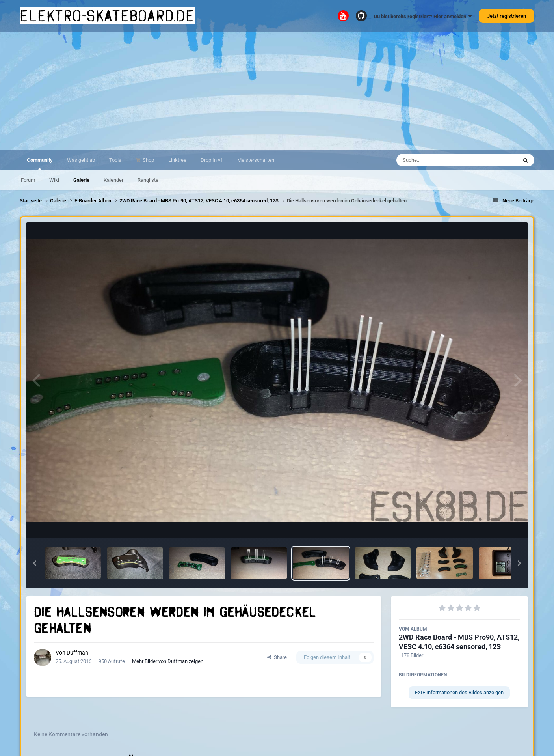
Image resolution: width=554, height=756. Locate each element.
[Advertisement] (277, 91)
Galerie (81, 180)
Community (40, 164)
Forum (28, 180)
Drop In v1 (212, 160)
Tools (115, 160)
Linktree (177, 160)
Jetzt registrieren (507, 16)
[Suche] (442, 160)
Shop (148, 160)
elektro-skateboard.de (107, 16)
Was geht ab (81, 160)
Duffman (77, 653)
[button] (35, 563)
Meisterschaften (256, 160)
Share (277, 657)
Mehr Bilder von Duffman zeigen (168, 661)
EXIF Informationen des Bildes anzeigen (459, 692)
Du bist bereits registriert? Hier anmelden (423, 16)
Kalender (113, 180)
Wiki (54, 180)
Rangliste (148, 180)
